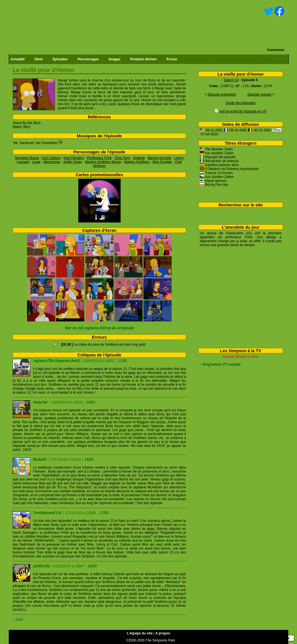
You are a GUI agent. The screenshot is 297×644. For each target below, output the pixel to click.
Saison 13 (231, 80)
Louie (36, 162)
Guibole (139, 158)
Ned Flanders (74, 158)
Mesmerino (52, 162)
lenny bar (41, 402)
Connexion (276, 50)
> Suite (18, 619)
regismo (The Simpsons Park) (56, 361)
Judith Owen (73, 162)
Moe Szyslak (162, 162)
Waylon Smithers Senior (103, 162)
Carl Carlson (51, 158)
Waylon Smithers (137, 162)
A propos (163, 633)
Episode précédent (222, 94)
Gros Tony (122, 158)
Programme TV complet (221, 365)
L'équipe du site (140, 633)
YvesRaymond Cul (48, 513)
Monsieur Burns (27, 158)
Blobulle (40, 460)
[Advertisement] (239, 296)
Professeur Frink (99, 158)
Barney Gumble (159, 158)
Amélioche (42, 566)
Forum (172, 59)
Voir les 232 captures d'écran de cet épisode (99, 328)
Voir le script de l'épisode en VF (243, 111)
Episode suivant (259, 94)
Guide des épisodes (241, 103)
